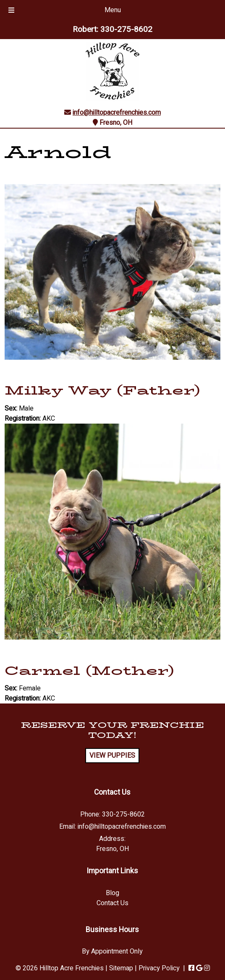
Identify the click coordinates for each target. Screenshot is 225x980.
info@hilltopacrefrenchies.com (117, 113)
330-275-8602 (126, 29)
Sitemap (121, 968)
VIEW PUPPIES (112, 756)
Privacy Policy (159, 968)
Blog (112, 893)
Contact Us (112, 903)
